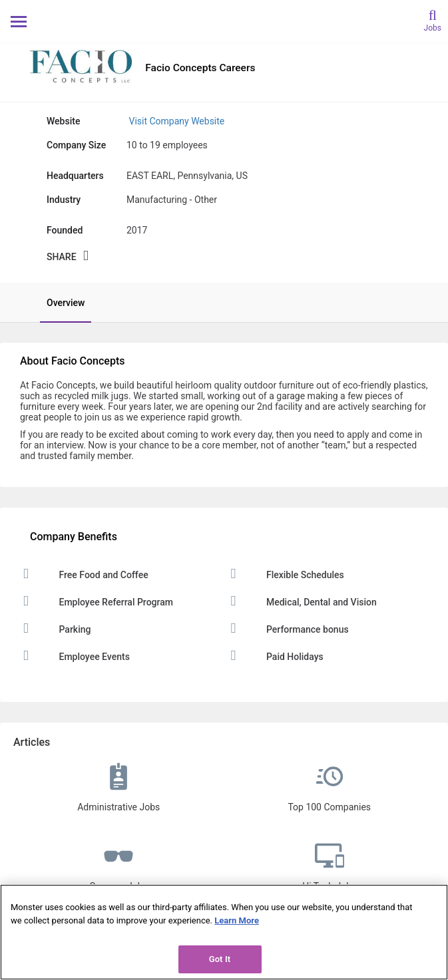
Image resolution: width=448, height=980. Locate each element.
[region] (224, 932)
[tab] (59, 303)
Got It (220, 959)
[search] (433, 20)
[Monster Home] (224, 21)
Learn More (237, 920)
